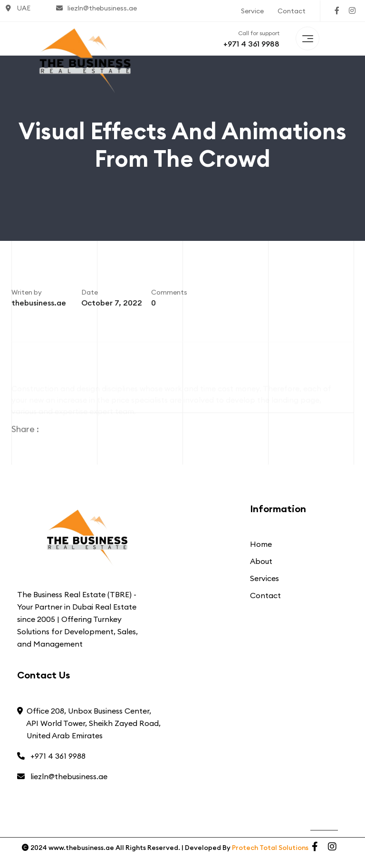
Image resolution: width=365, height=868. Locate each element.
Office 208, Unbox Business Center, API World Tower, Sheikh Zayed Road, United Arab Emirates (89, 723)
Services (264, 578)
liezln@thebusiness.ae (96, 8)
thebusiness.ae (39, 305)
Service (252, 11)
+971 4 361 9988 (251, 44)
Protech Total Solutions (270, 848)
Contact (292, 11)
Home (261, 544)
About (261, 561)
